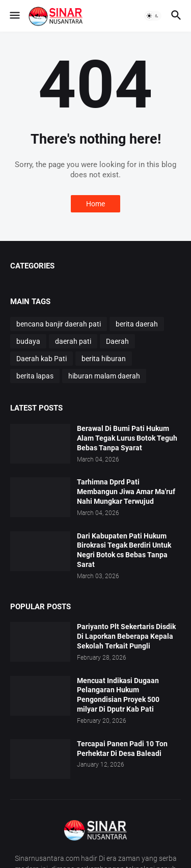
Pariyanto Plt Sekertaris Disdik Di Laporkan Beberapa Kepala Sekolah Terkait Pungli (126, 636)
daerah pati (73, 341)
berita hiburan (104, 359)
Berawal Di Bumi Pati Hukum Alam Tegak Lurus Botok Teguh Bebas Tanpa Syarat (127, 438)
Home (95, 204)
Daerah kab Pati (42, 359)
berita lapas (35, 376)
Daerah (117, 341)
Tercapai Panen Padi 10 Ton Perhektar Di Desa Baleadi (122, 749)
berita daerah (137, 324)
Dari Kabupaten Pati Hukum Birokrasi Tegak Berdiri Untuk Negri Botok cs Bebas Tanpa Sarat (124, 550)
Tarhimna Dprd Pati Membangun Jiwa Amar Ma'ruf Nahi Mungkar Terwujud (126, 492)
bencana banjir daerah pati (59, 324)
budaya (28, 341)
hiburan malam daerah (104, 376)
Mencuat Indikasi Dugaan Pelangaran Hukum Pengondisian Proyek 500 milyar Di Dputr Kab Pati (118, 695)
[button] (14, 16)
